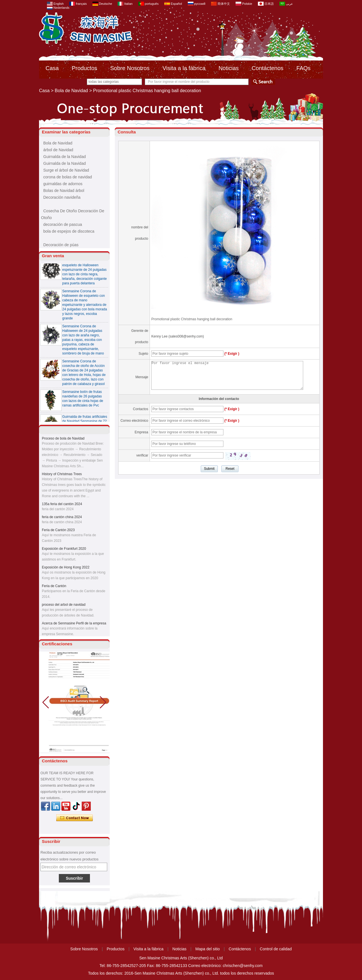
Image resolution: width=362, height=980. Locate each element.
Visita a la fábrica (184, 68)
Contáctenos (268, 68)
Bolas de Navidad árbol (64, 191)
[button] (103, 702)
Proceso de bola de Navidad (63, 440)
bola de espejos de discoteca (69, 231)
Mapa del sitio (208, 949)
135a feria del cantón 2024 (62, 505)
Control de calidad (276, 949)
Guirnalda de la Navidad (64, 157)
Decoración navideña (62, 197)
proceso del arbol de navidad (64, 606)
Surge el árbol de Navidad (66, 170)
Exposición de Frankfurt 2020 (64, 550)
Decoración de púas (61, 245)
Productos (85, 68)
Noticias (229, 68)
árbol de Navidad (58, 150)
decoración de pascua (63, 224)
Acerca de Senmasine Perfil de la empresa (74, 625)
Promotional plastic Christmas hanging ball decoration (192, 319)
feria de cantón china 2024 (62, 518)
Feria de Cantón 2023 (58, 531)
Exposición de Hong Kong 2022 (66, 569)
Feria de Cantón (54, 587)
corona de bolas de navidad (68, 177)
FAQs (303, 68)
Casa (52, 68)
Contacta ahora (75, 818)
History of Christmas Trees (62, 475)
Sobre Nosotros (130, 68)
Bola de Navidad (71, 91)
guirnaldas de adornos (63, 184)
